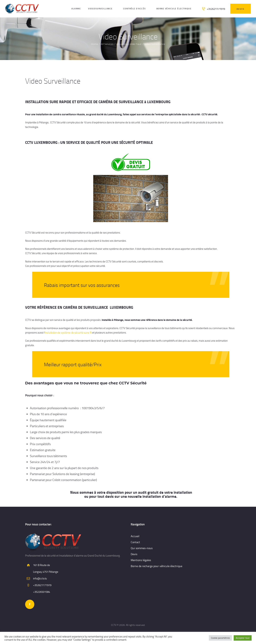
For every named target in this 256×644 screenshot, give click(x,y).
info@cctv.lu (40, 578)
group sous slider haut (129, 44)
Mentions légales (141, 560)
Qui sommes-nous (142, 548)
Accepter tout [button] (243, 638)
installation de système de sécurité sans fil (68, 333)
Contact (135, 542)
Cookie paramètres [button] (220, 638)
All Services (107, 44)
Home (94, 44)
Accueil (135, 536)
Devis (134, 554)
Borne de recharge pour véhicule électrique (157, 566)
